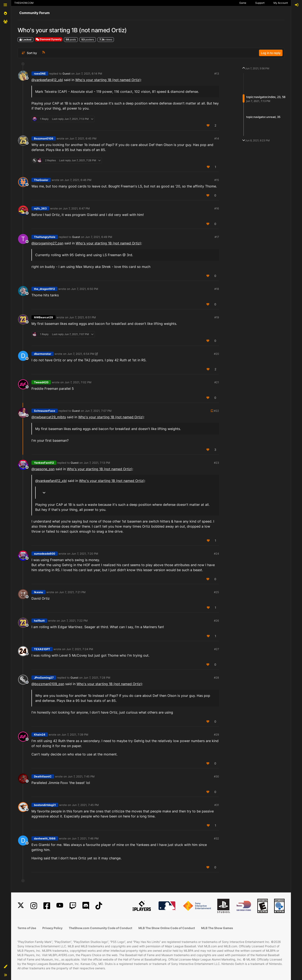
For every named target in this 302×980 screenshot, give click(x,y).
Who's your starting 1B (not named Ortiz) (108, 80)
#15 (217, 180)
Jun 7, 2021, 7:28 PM (97, 678)
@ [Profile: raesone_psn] (43, 469)
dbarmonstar (43, 354)
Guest (66, 74)
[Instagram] (34, 906)
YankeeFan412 (44, 463)
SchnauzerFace (45, 411)
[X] (21, 906)
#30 (216, 776)
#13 (217, 74)
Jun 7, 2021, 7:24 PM (80, 649)
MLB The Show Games (217, 928)
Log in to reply (271, 53)
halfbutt (39, 621)
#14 (217, 138)
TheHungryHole (45, 237)
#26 (216, 621)
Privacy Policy (52, 928)
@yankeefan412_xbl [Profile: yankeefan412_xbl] (47, 80)
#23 (216, 463)
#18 (217, 289)
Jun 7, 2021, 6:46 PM (78, 180)
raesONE (40, 74)
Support (260, 3)
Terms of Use (27, 928)
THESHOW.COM (24, 3)
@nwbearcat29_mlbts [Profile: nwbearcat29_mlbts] (49, 417)
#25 (216, 592)
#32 (216, 838)
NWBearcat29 (44, 317)
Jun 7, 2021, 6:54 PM (81, 354)
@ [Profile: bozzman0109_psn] (48, 684)
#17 (217, 237)
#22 (216, 411)
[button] (5, 967)
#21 (217, 382)
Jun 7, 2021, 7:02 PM (78, 382)
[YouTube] (60, 906)
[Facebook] (47, 906)
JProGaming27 (44, 678)
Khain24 (40, 735)
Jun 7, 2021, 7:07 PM (98, 411)
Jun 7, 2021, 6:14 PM (89, 74)
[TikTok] (99, 906)
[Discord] (86, 906)
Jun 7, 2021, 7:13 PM (97, 463)
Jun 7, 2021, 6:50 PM (85, 289)
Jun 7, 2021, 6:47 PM (76, 208)
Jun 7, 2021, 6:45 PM (83, 138)
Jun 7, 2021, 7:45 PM (81, 776)
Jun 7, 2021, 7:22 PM (74, 621)
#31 (217, 805)
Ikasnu (38, 592)
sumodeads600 (45, 554)
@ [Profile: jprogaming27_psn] (47, 243)
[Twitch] (73, 906)
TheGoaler (41, 180)
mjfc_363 (40, 208)
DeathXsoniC (43, 776)
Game (243, 3)
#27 (217, 649)
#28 (216, 678)
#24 (216, 554)
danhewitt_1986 (45, 838)
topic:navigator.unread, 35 (263, 117)
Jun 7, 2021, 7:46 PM (85, 838)
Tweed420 (41, 382)
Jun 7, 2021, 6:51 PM (83, 317)
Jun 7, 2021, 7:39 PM (75, 735)
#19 (217, 317)
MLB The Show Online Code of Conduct (167, 928)
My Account (281, 3)
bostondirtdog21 (45, 805)
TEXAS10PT (42, 649)
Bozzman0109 (44, 138)
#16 (217, 208)
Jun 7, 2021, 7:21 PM (72, 592)
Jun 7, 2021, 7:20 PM (85, 554)
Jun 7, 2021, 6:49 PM (99, 237)
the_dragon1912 (44, 289)
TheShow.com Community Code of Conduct (100, 928)
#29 (216, 735)
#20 (216, 354)
